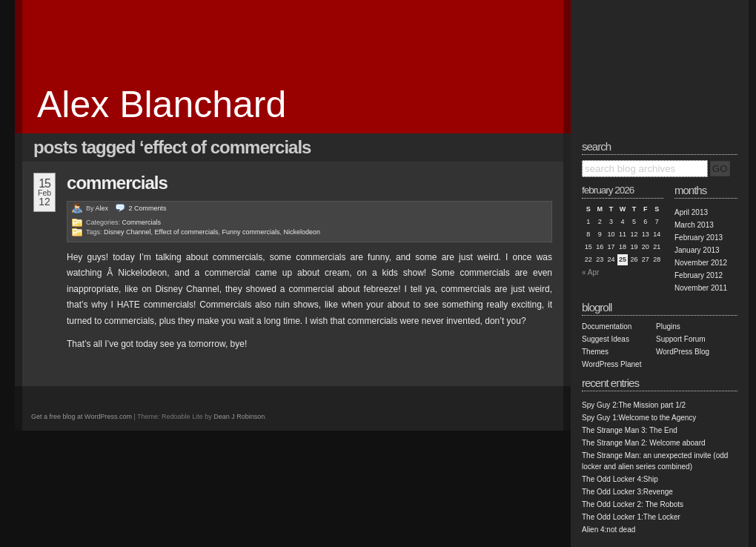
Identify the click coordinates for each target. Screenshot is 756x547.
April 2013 (691, 212)
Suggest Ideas (606, 339)
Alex (102, 208)
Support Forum (681, 339)
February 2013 (699, 238)
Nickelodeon (302, 232)
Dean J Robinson (239, 417)
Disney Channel (127, 232)
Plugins (668, 326)
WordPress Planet (611, 364)
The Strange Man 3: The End (630, 430)
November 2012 (701, 263)
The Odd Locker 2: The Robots (633, 504)
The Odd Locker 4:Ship (620, 479)
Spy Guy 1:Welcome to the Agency (639, 418)
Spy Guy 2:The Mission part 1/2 (634, 405)
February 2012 (699, 275)
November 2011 (701, 288)
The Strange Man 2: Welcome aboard (644, 443)
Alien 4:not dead (609, 530)
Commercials (117, 183)
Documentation (607, 326)
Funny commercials (251, 232)
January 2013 (697, 250)
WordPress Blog (683, 352)
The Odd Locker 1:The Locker (631, 517)
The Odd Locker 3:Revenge (627, 492)
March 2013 (694, 225)
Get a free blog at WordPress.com (82, 417)
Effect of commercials (187, 232)
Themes (595, 352)
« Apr (590, 272)
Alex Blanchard (162, 105)
